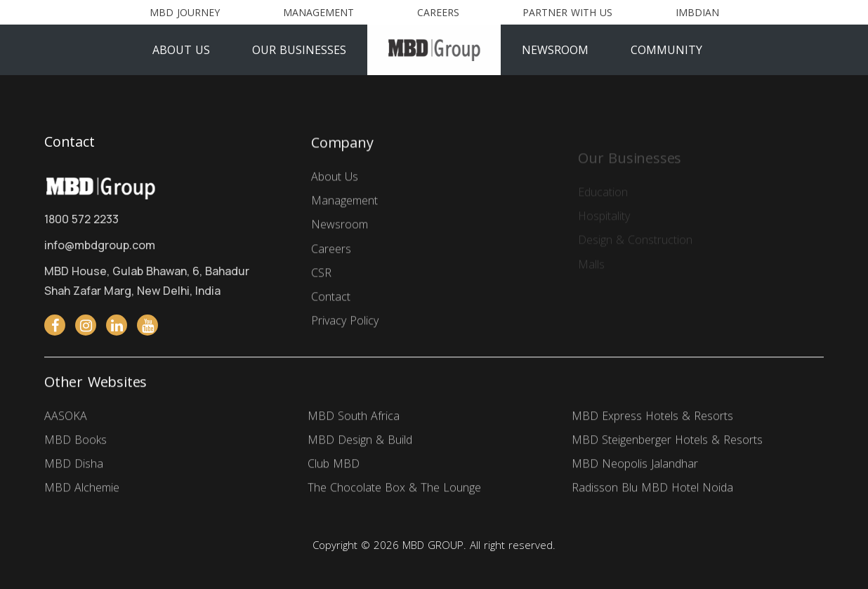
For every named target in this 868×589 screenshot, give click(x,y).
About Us (181, 50)
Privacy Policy (345, 324)
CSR (321, 276)
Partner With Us (567, 12)
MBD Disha (74, 465)
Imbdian (697, 12)
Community (666, 50)
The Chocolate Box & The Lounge (394, 489)
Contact (331, 300)
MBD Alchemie (82, 489)
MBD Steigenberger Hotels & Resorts (667, 442)
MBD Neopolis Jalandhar (635, 465)
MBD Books (75, 442)
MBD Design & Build (360, 442)
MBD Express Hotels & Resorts (652, 417)
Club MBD (334, 465)
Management (318, 12)
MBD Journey (185, 12)
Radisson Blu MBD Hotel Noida (652, 489)
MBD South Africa (354, 417)
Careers (438, 12)
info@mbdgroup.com (100, 245)
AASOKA (66, 417)
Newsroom (555, 50)
